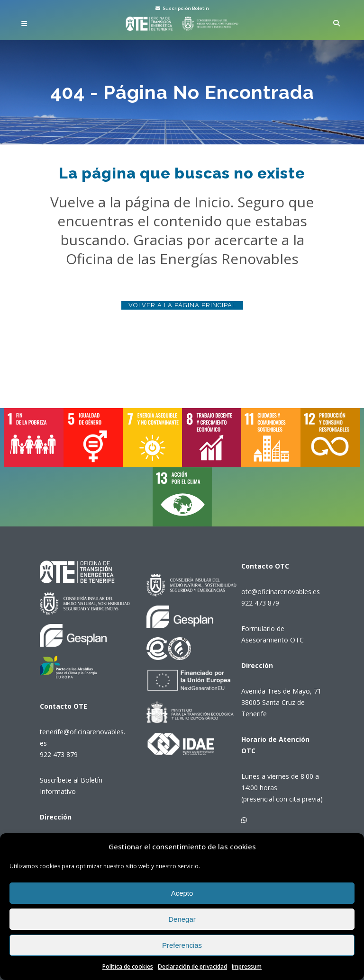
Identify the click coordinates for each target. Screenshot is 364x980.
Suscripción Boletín (182, 8)
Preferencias (182, 945)
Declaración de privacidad (192, 967)
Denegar (182, 919)
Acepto (182, 893)
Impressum (247, 967)
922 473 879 (59, 754)
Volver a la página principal (182, 305)
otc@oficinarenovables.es (281, 592)
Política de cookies (128, 967)
